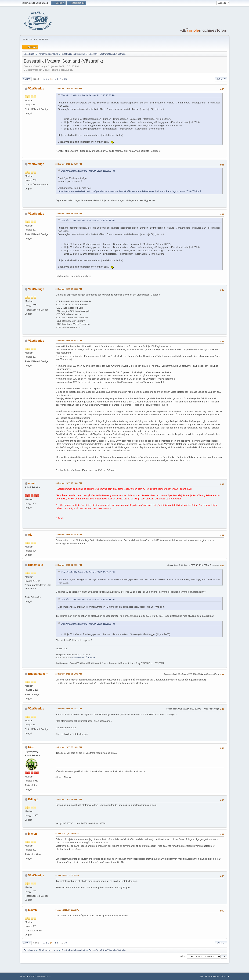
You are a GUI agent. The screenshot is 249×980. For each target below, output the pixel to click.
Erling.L (33, 799)
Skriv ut (221, 79)
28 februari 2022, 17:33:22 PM (69, 709)
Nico (31, 747)
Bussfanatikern (38, 674)
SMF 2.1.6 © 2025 (27, 976)
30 (66, 79)
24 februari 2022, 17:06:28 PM (69, 341)
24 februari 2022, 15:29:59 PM (69, 88)
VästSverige (36, 89)
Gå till (183, 956)
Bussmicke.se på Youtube (83, 658)
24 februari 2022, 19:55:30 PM (69, 535)
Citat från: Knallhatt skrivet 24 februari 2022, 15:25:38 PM (88, 95)
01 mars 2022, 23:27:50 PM (67, 910)
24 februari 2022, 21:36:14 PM (69, 565)
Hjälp (201, 976)
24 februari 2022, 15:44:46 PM (69, 214)
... (63, 79)
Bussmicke (35, 565)
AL (30, 535)
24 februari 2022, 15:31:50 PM (69, 164)
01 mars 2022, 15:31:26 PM (67, 875)
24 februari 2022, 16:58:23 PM (69, 289)
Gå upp (27, 943)
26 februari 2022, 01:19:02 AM (69, 674)
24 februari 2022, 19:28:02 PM (69, 483)
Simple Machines (43, 976)
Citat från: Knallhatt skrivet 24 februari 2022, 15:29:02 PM (88, 171)
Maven (33, 834)
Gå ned (27, 79)
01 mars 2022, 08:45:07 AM (67, 834)
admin (32, 483)
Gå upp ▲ (225, 976)
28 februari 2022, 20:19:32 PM (69, 747)
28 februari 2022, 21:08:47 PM (69, 799)
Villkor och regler (212, 976)
